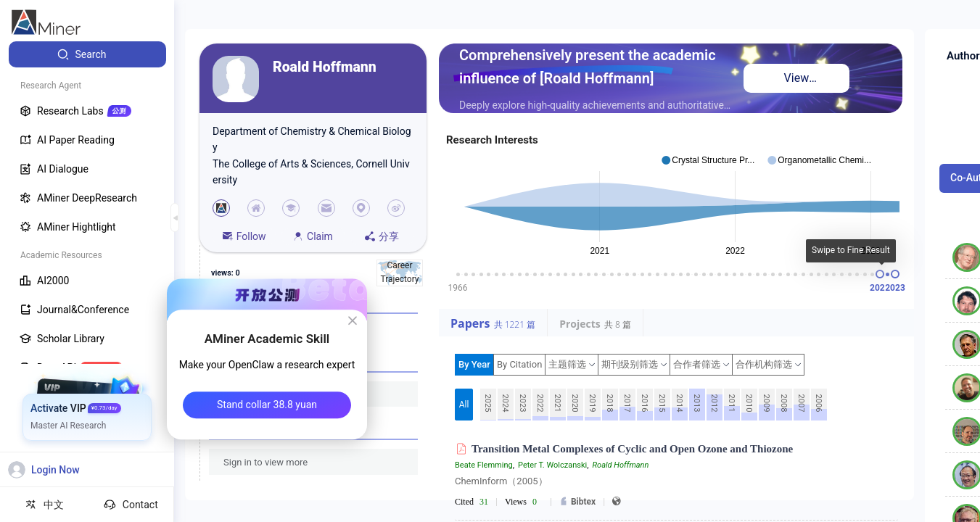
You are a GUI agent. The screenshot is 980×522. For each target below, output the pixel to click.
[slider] (880, 274)
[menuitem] (87, 54)
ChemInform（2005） (501, 481)
